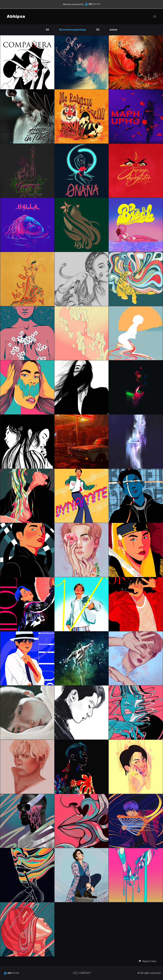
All (47, 30)
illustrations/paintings (73, 30)
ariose (113, 30)
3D (98, 30)
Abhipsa (16, 16)
